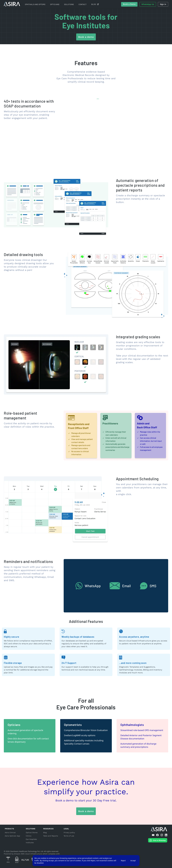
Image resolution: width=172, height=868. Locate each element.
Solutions (69, 4)
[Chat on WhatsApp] (158, 841)
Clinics (29, 836)
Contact (83, 4)
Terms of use (69, 836)
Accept (133, 861)
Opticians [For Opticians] (55, 4)
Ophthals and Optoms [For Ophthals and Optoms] (35, 4)
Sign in (163, 4)
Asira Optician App (12, 836)
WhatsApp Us (148, 4)
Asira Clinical (10, 833)
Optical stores (32, 833)
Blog (45, 833)
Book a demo (86, 37)
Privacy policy (69, 833)
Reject (123, 861)
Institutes (30, 843)
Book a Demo (129, 4)
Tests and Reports (51, 836)
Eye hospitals (31, 839)
